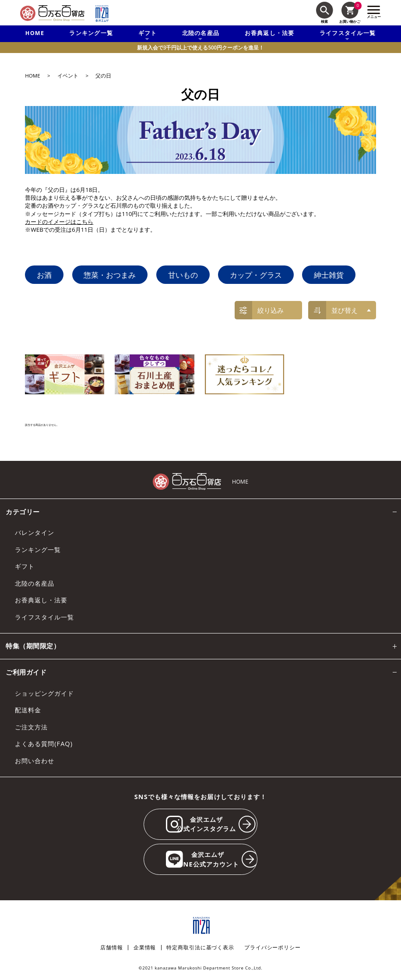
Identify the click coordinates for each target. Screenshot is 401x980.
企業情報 (145, 948)
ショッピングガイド (45, 693)
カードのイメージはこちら (59, 222)
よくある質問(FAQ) (44, 744)
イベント (68, 76)
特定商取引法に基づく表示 (200, 948)
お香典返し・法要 (270, 33)
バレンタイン (35, 532)
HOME (35, 33)
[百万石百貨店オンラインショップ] (52, 13)
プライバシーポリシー (273, 948)
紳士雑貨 (329, 275)
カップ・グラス (256, 275)
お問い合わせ (35, 761)
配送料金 (28, 710)
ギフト (25, 566)
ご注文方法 (31, 727)
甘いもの (183, 275)
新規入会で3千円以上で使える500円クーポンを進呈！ (200, 48)
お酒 (44, 275)
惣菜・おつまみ (110, 275)
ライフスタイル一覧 (45, 617)
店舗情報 (111, 948)
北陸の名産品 (35, 583)
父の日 (103, 76)
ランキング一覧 (91, 33)
